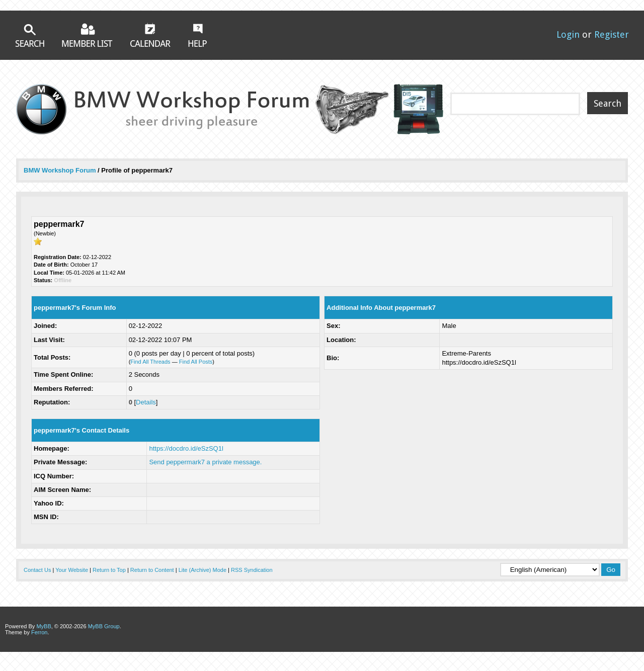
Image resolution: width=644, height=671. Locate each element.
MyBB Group (104, 626)
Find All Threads (150, 362)
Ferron (39, 632)
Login (568, 34)
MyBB (44, 626)
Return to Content (152, 570)
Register (612, 34)
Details (146, 402)
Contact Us (37, 570)
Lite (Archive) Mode (203, 570)
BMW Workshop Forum (61, 170)
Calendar (150, 35)
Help (197, 35)
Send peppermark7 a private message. (205, 462)
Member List (87, 35)
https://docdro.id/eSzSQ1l (186, 448)
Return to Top (109, 570)
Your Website (72, 570)
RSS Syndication (252, 570)
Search (30, 35)
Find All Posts (196, 362)
